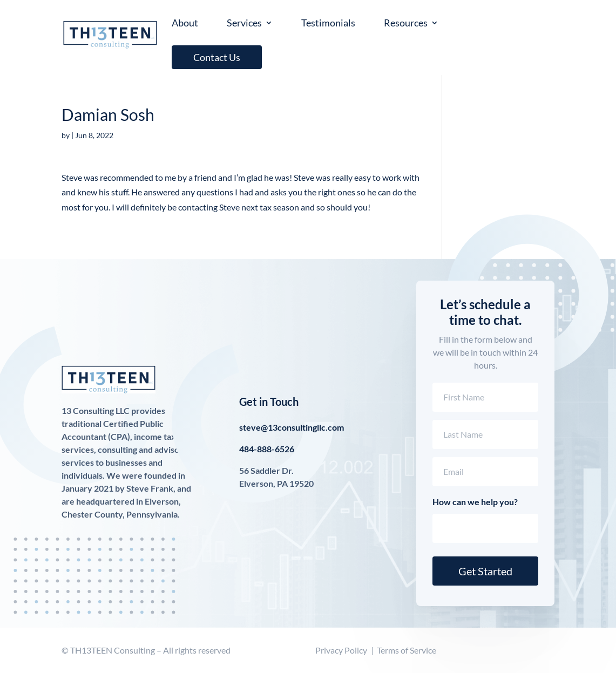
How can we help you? (475, 502)
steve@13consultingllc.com (292, 427)
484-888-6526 (267, 449)
